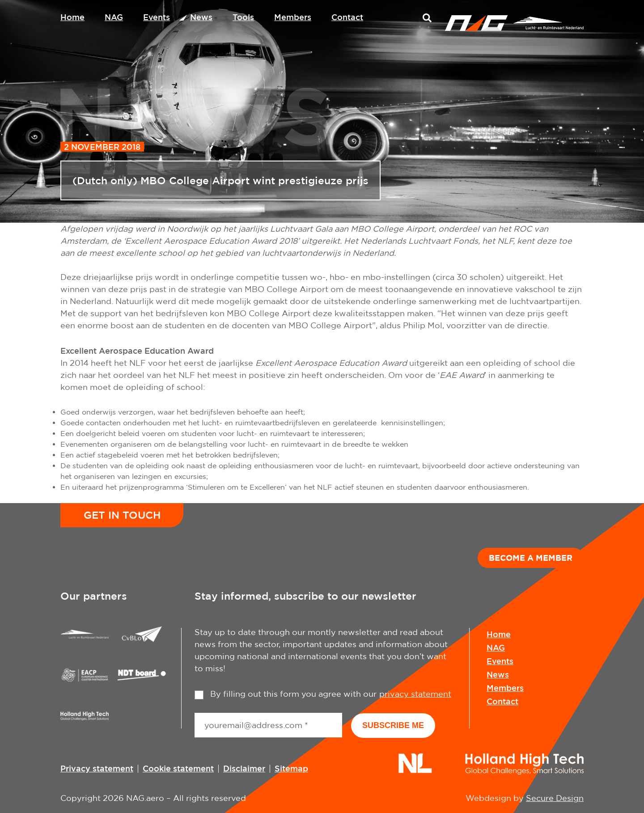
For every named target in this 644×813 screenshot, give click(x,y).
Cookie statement (178, 768)
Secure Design (555, 798)
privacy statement (415, 694)
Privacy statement (97, 768)
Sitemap (291, 768)
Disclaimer (244, 768)
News (201, 17)
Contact (347, 17)
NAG (114, 17)
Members (293, 17)
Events (157, 17)
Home (72, 17)
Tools (243, 17)
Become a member (531, 558)
